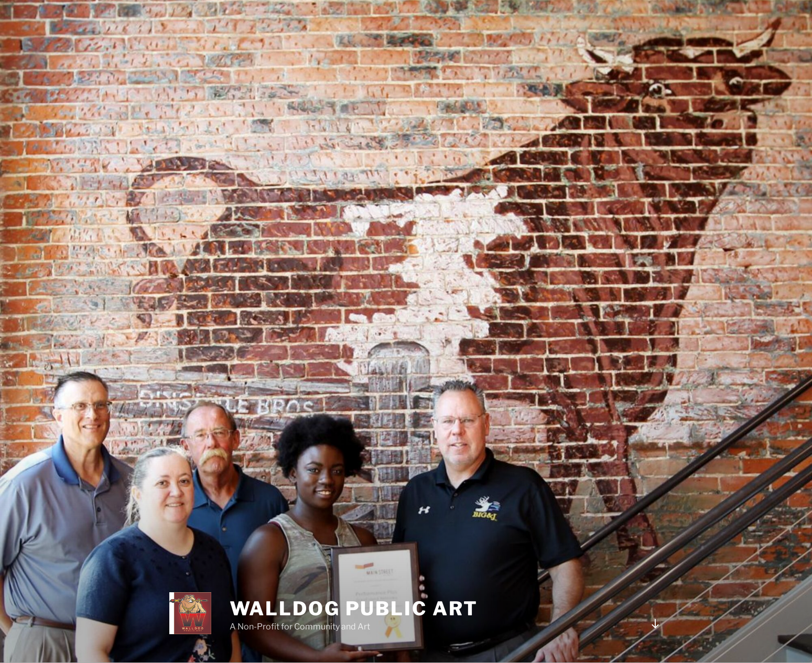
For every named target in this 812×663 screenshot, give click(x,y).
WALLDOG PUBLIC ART (354, 608)
